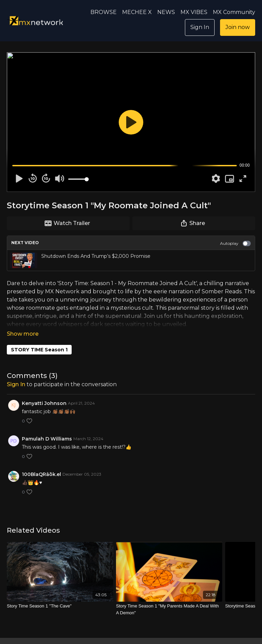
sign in (16, 375)
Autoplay (235, 243)
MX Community (234, 12)
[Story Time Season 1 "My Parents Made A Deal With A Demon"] (169, 600)
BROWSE (104, 12)
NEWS (166, 12)
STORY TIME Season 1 (39, 340)
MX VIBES (194, 12)
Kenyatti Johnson (44, 394)
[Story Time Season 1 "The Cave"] (60, 597)
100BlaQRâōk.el (41, 465)
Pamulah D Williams (47, 429)
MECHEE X (137, 12)
